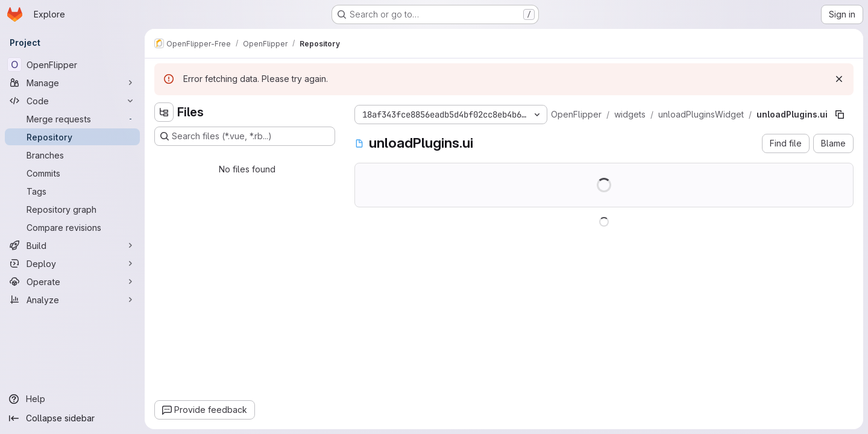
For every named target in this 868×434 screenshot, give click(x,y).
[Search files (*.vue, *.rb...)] (245, 136)
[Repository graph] (72, 209)
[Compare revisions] (72, 227)
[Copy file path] (840, 115)
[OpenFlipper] (72, 64)
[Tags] (72, 191)
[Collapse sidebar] (72, 418)
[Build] (72, 245)
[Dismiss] (839, 79)
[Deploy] (72, 263)
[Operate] (72, 281)
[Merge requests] (72, 119)
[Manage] (72, 83)
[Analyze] (72, 300)
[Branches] (72, 155)
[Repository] (72, 137)
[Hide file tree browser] (164, 112)
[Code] (72, 101)
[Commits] (72, 173)
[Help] (72, 399)
